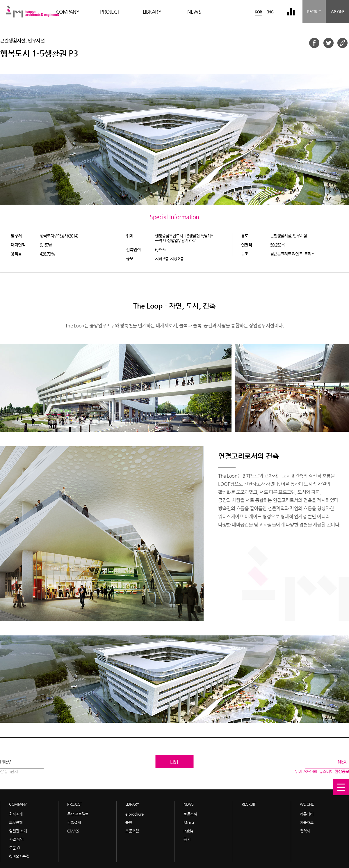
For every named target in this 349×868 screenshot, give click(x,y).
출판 (129, 822)
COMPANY (68, 12)
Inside (188, 831)
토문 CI (15, 848)
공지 (187, 839)
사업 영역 (16, 839)
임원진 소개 (18, 831)
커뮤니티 (307, 814)
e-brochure (134, 814)
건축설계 (74, 822)
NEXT (322, 767)
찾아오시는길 (19, 856)
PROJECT (110, 12)
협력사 (305, 831)
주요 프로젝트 (78, 814)
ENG (270, 12)
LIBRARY (152, 12)
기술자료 (307, 822)
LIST (175, 762)
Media (189, 822)
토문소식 (190, 814)
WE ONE (338, 11)
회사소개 (16, 814)
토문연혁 (16, 822)
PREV (9, 767)
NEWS (194, 12)
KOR (258, 12)
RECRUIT (314, 11)
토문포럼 (132, 831)
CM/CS (73, 831)
